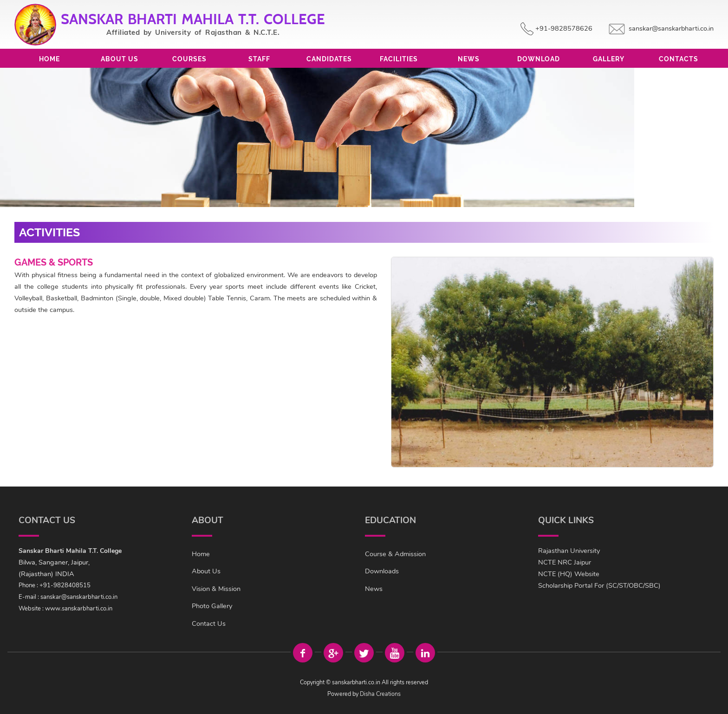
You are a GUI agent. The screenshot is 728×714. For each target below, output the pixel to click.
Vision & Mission (216, 589)
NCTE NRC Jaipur (565, 562)
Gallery (609, 59)
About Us (120, 59)
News (469, 59)
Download (539, 59)
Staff (259, 59)
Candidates (329, 59)
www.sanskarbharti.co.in (79, 609)
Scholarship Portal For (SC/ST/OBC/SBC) (599, 585)
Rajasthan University (569, 551)
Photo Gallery (212, 606)
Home (49, 59)
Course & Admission (395, 554)
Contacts (679, 59)
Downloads (382, 571)
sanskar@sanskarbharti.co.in (671, 28)
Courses (189, 59)
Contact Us (209, 623)
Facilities (399, 59)
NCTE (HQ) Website (569, 574)
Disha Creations (380, 694)
